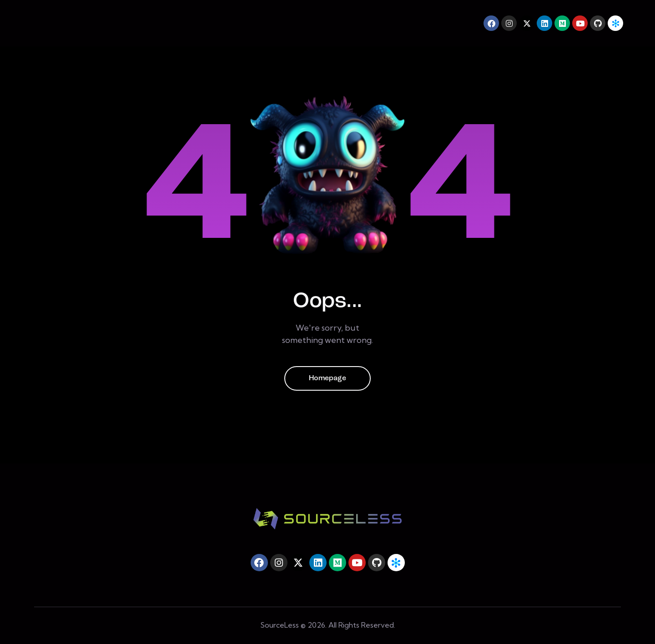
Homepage (327, 378)
